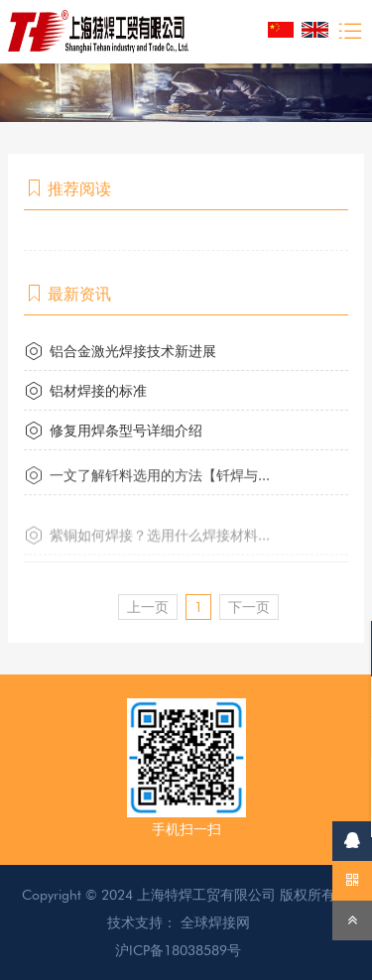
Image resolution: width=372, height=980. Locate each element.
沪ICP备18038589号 (178, 950)
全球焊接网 (215, 922)
